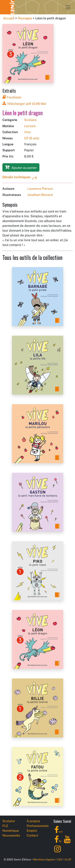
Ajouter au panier (21, 167)
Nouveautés (11, 835)
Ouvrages (25, 18)
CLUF (68, 859)
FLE (5, 826)
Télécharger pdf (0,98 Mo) (24, 104)
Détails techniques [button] (16, 177)
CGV (60, 859)
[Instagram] (57, 851)
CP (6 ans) (32, 138)
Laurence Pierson (40, 189)
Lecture (30, 126)
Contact (32, 835)
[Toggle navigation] (68, 7)
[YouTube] (67, 842)
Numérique (11, 831)
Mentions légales (44, 859)
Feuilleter (12, 97)
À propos (33, 821)
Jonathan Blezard (40, 195)
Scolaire (30, 120)
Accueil (9, 18)
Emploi (32, 831)
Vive (27, 132)
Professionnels (38, 826)
